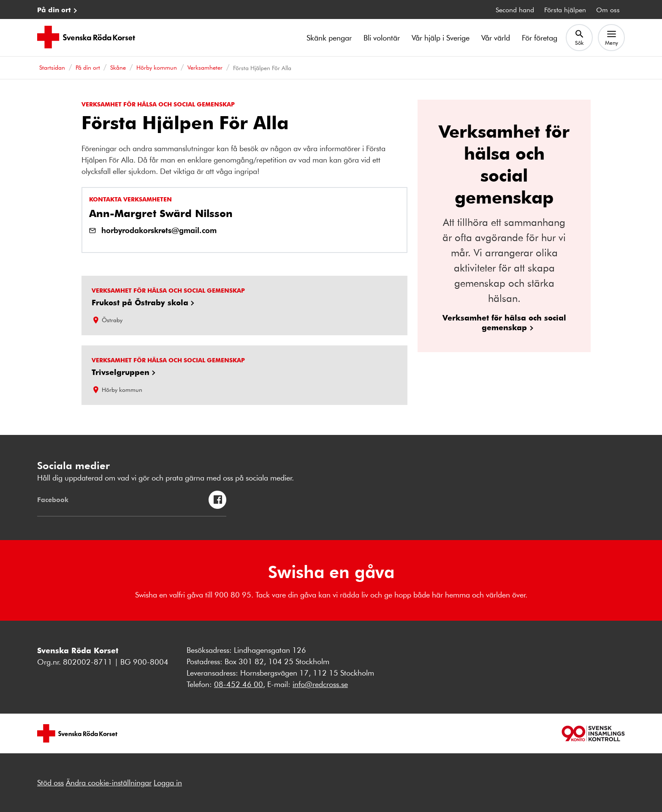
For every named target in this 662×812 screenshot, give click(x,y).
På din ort (54, 10)
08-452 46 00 (239, 684)
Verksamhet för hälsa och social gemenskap (504, 322)
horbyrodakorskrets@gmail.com (159, 230)
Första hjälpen (565, 10)
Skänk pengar (329, 38)
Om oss (608, 10)
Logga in (168, 782)
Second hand (515, 10)
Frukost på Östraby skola (140, 302)
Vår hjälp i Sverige (441, 38)
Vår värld (496, 38)
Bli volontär (382, 38)
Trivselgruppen (121, 372)
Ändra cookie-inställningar (109, 782)
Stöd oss (50, 782)
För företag (540, 38)
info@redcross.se (320, 684)
